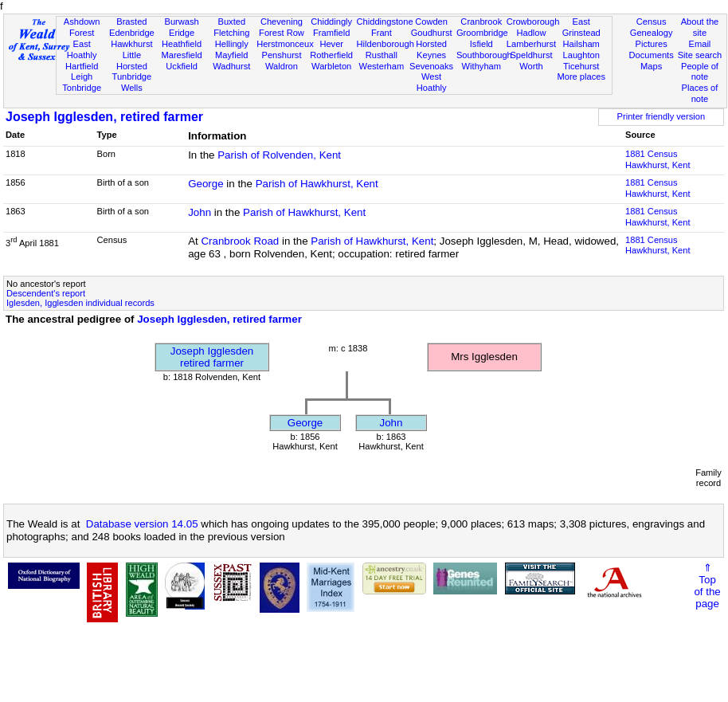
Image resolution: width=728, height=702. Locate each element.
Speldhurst (531, 55)
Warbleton (331, 66)
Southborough (484, 55)
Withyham (481, 66)
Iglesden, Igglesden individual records (80, 303)
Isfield (481, 44)
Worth (531, 66)
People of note (700, 72)
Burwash (181, 22)
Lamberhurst (531, 44)
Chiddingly (331, 22)
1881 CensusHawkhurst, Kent (658, 159)
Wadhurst (231, 66)
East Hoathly (82, 49)
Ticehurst (581, 66)
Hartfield (82, 66)
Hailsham (581, 44)
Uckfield (182, 66)
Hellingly (232, 44)
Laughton (581, 55)
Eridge (182, 33)
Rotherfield (331, 55)
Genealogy (652, 33)
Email (700, 44)
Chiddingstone (385, 22)
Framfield (331, 33)
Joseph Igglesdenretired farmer (212, 357)
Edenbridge (132, 33)
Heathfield (182, 44)
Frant (382, 33)
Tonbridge (82, 88)
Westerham (382, 66)
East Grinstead (581, 27)
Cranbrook (481, 22)
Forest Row (282, 33)
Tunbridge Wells (132, 82)
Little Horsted (132, 61)
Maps (651, 66)
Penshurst (281, 55)
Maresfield (181, 55)
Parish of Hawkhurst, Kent (317, 184)
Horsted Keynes (431, 49)
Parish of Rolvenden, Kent (279, 155)
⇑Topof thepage (707, 586)
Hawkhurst (131, 44)
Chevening (282, 22)
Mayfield (231, 55)
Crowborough (533, 22)
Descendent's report (46, 293)
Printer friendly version (661, 116)
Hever (331, 44)
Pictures (652, 44)
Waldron (282, 66)
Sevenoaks (431, 66)
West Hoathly (432, 82)
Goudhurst (432, 33)
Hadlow (531, 33)
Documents (652, 55)
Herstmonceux (285, 44)
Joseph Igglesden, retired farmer (104, 117)
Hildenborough (386, 44)
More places (581, 76)
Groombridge (482, 33)
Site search (700, 55)
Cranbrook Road (240, 241)
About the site (700, 27)
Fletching (231, 33)
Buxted (231, 22)
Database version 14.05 (142, 524)
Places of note (700, 93)
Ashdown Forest (82, 27)
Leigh (82, 76)
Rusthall (382, 55)
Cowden (431, 22)
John (200, 212)
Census (652, 22)
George (205, 184)
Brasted (131, 22)
